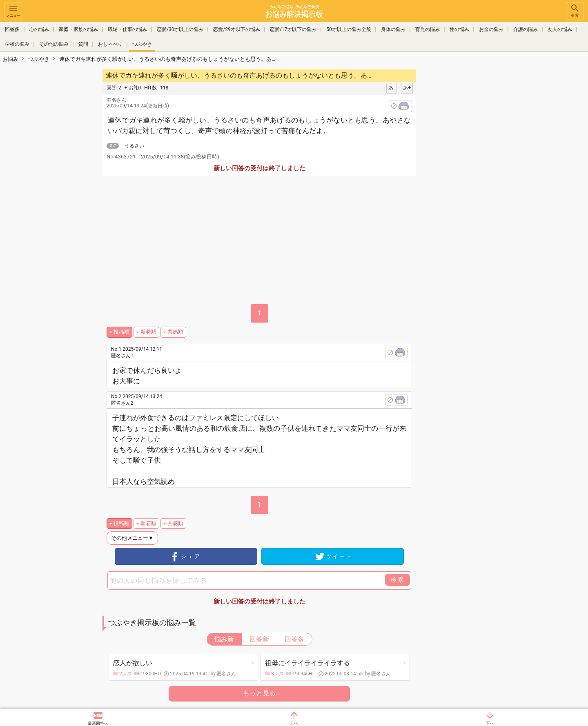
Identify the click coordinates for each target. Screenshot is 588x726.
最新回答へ (98, 723)
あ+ (407, 88)
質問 (83, 44)
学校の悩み (17, 44)
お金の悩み (491, 29)
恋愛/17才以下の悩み (293, 29)
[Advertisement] (474, 190)
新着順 (148, 332)
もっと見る (259, 693)
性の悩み (459, 29)
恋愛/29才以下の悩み (236, 29)
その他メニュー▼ (132, 538)
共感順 (175, 332)
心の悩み (39, 29)
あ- (391, 88)
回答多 (12, 29)
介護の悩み (526, 29)
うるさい (134, 146)
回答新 (259, 639)
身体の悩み (393, 29)
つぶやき (142, 44)
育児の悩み (428, 29)
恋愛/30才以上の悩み (180, 29)
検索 (575, 10)
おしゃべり (110, 44)
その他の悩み (54, 44)
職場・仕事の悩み (127, 29)
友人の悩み (560, 29)
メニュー (13, 10)
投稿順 (121, 332)
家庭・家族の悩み (78, 29)
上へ (294, 723)
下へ (490, 723)
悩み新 (224, 639)
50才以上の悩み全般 (349, 29)
